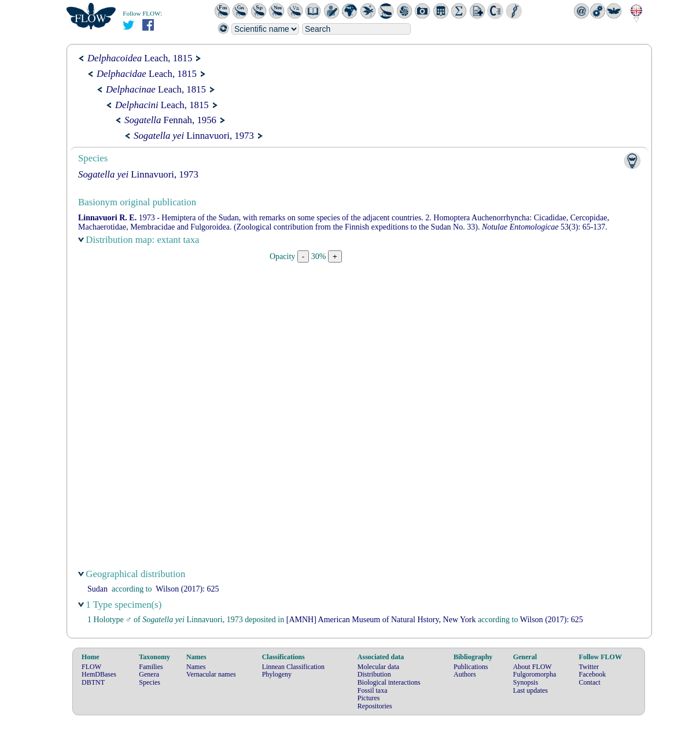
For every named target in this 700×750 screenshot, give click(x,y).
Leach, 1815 (140, 58)
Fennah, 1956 (170, 120)
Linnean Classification (293, 667)
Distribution (374, 674)
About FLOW (533, 667)
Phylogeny (277, 674)
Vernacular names (211, 674)
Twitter (589, 667)
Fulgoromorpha (535, 674)
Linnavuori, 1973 (194, 136)
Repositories (375, 706)
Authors (465, 674)
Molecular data (378, 667)
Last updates (530, 690)
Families (151, 667)
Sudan (97, 589)
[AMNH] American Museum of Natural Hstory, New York (381, 620)
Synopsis (526, 682)
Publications (471, 667)
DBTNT (93, 682)
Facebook (593, 674)
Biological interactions (389, 682)
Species (150, 682)
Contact (590, 682)
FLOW (91, 667)
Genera (149, 674)
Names (196, 667)
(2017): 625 (187, 589)
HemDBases (99, 674)
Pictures (369, 698)
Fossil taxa (373, 690)
